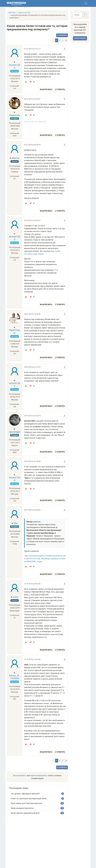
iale (16, 523)
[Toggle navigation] (86, 3)
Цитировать (46, 89)
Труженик (15, 115)
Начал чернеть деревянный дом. (25, 813)
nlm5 (16, 597)
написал (37, 522)
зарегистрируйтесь (39, 776)
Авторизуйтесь (20, 776)
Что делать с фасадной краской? (25, 794)
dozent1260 (15, 66)
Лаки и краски (24, 13)
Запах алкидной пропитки (22, 808)
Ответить (62, 35)
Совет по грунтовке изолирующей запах (29, 799)
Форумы (12, 13)
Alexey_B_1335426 (15, 677)
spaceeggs (15, 432)
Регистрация (80, 38)
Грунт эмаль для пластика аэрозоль (27, 803)
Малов (16, 158)
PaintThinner (15, 332)
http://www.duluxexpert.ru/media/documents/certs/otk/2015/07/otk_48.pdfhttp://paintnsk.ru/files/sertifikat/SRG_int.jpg (45, 559)
